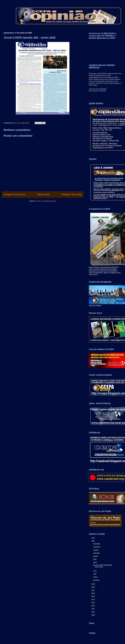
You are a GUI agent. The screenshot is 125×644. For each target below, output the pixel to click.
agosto (96, 556)
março (96, 577)
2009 (93, 615)
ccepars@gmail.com (95, 77)
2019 (93, 584)
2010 (93, 612)
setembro (97, 553)
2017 (93, 590)
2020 (93, 541)
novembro (97, 547)
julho (95, 559)
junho (95, 562)
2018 (93, 587)
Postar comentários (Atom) (46, 201)
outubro (96, 550)
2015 (93, 596)
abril (95, 574)
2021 (93, 538)
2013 (93, 603)
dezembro (97, 544)
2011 (93, 609)
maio (95, 571)
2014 (93, 599)
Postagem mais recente (14, 194)
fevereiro (96, 580)
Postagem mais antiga (71, 194)
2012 (93, 606)
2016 (93, 593)
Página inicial (43, 194)
